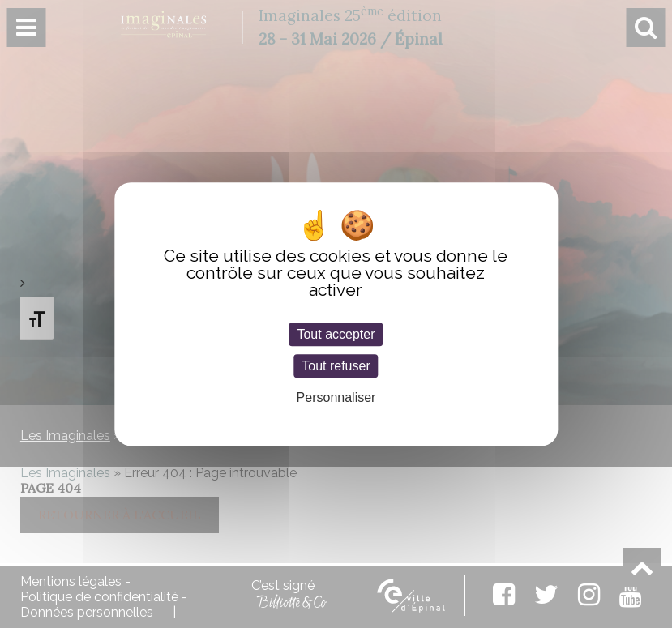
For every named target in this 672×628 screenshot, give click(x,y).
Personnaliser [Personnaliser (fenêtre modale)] (336, 397)
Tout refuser (336, 366)
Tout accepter (336, 334)
